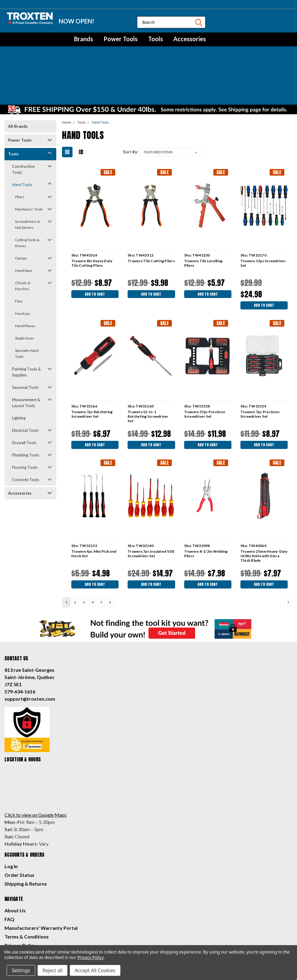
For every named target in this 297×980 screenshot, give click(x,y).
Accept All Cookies (95, 970)
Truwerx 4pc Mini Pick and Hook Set (93, 513)
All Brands (18, 82)
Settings (21, 970)
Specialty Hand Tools (27, 310)
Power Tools (121, 39)
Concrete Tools (26, 436)
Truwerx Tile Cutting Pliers (151, 217)
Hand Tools (22, 141)
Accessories (190, 39)
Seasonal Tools (25, 343)
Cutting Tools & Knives (27, 199)
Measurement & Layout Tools (26, 359)
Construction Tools (23, 125)
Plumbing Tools (26, 411)
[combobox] (171, 22)
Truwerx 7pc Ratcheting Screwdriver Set (91, 372)
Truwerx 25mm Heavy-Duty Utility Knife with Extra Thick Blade (264, 515)
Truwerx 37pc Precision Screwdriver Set (204, 372)
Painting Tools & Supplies (26, 328)
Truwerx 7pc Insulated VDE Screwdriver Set (151, 513)
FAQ (9, 880)
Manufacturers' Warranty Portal (41, 889)
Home (67, 79)
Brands (84, 39)
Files (19, 257)
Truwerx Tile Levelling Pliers (203, 219)
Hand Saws (24, 227)
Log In (11, 827)
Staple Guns (25, 294)
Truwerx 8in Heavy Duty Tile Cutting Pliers (91, 219)
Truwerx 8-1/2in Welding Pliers (205, 513)
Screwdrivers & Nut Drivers (28, 181)
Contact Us (17, 915)
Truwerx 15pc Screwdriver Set (263, 219)
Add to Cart (94, 251)
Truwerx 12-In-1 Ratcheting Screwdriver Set (148, 374)
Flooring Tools (25, 423)
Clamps (21, 214)
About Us (15, 872)
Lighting (19, 374)
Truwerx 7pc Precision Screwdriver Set (260, 372)
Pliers (20, 153)
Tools (155, 39)
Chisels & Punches (23, 242)
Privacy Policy (20, 906)
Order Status (19, 836)
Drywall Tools (24, 399)
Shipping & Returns (26, 845)
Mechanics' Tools (29, 165)
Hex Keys (23, 270)
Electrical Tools (25, 386)
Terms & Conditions (27, 898)
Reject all (53, 970)
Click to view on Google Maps (36, 776)
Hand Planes (25, 282)
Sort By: (131, 108)
